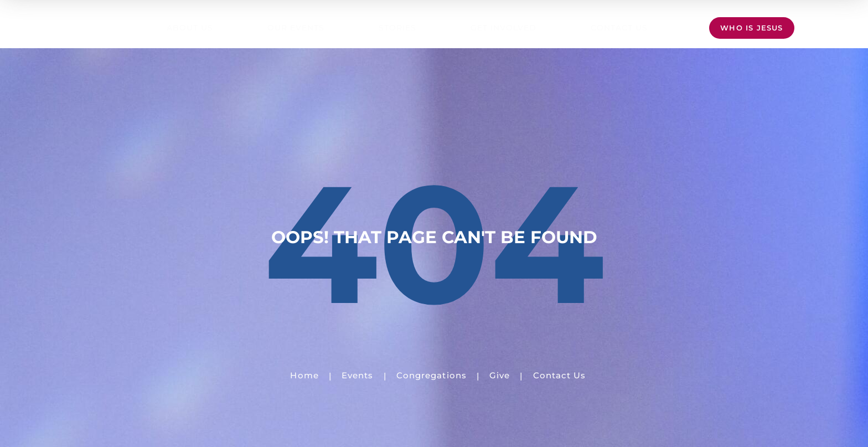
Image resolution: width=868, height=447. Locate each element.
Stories (397, 28)
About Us (190, 28)
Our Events (296, 28)
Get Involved (503, 28)
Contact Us (619, 28)
